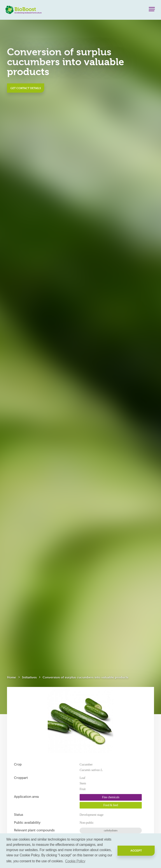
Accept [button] (136, 851)
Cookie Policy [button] (75, 861)
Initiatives (29, 677)
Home (11, 677)
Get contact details (26, 88)
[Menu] (152, 10)
